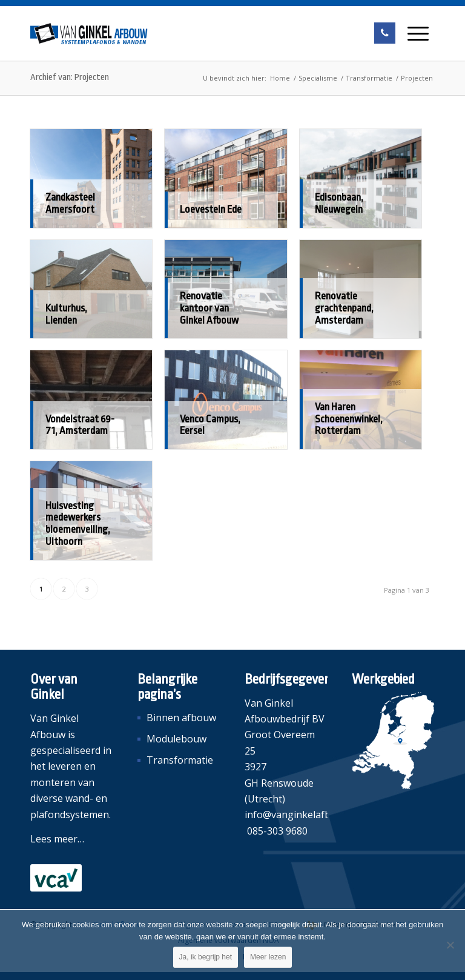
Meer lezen (268, 957)
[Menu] (418, 33)
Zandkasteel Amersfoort (70, 203)
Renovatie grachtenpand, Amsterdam (344, 308)
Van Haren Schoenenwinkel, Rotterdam (349, 419)
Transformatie (180, 760)
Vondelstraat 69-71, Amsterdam (80, 425)
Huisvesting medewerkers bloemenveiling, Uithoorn (78, 524)
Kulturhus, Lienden (66, 314)
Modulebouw (176, 739)
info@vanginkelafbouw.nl (302, 815)
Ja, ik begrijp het (206, 957)
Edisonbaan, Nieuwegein (339, 203)
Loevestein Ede (211, 209)
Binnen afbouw (181, 718)
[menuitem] (418, 33)
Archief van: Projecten (70, 77)
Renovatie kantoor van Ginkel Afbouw (209, 308)
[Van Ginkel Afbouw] (89, 33)
